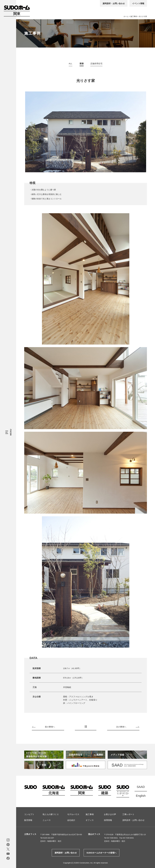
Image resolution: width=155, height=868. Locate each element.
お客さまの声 (110, 814)
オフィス (90, 820)
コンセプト (29, 814)
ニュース (47, 820)
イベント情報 (138, 3)
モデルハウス (73, 814)
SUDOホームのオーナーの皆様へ (101, 853)
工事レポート (128, 814)
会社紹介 (71, 820)
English (141, 796)
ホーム (126, 16)
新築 (82, 64)
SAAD (141, 787)
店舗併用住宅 (96, 64)
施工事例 (134, 16)
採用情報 (108, 820)
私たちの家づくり (51, 814)
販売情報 (28, 820)
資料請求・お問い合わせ (114, 3)
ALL (71, 64)
